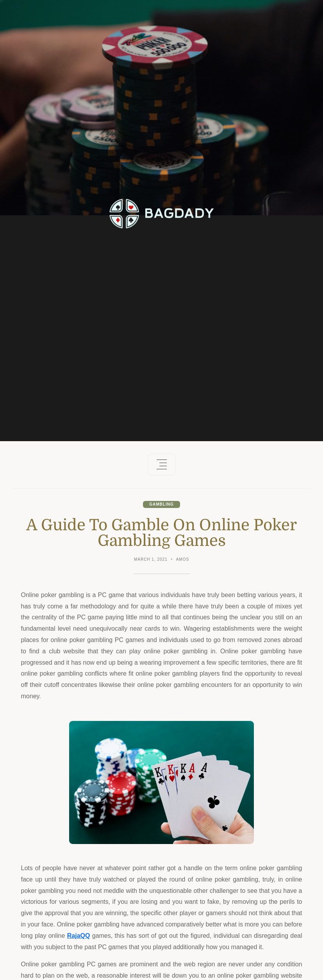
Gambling (161, 504)
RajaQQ (79, 936)
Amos (183, 559)
